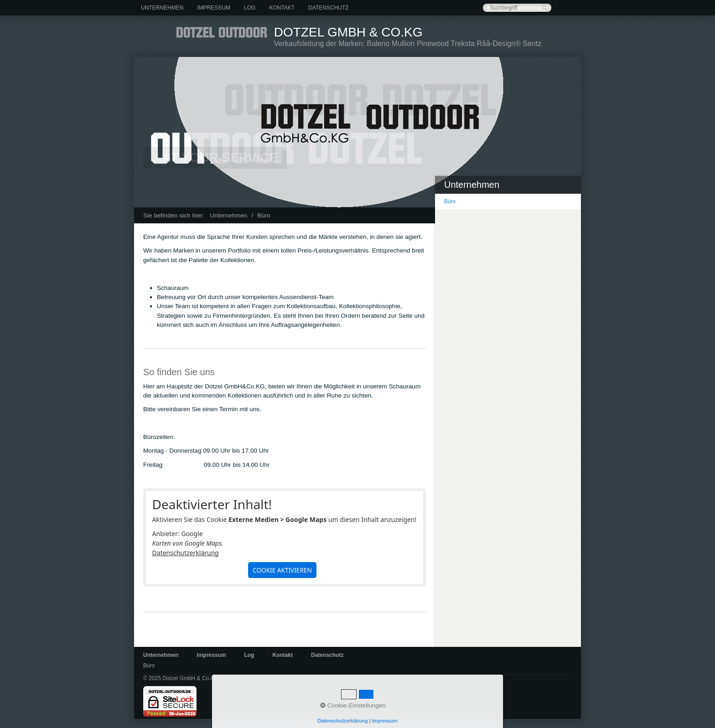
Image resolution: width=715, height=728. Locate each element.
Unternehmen (162, 8)
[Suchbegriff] (517, 8)
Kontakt (282, 8)
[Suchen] (545, 8)
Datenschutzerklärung (186, 553)
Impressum (214, 8)
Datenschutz (328, 8)
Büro (450, 201)
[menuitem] (162, 8)
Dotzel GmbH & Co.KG (348, 32)
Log (250, 8)
